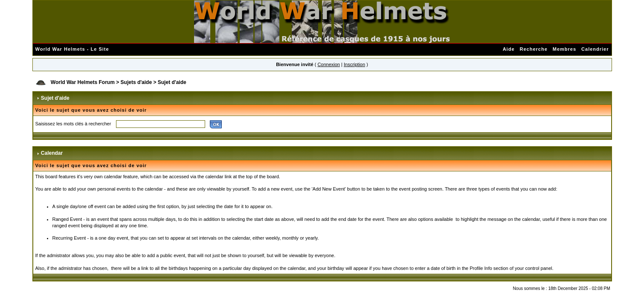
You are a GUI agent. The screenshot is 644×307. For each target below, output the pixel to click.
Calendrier (595, 49)
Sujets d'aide (136, 82)
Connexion (329, 64)
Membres (564, 49)
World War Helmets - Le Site (72, 49)
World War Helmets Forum (83, 82)
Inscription (354, 64)
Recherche (534, 49)
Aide (509, 49)
